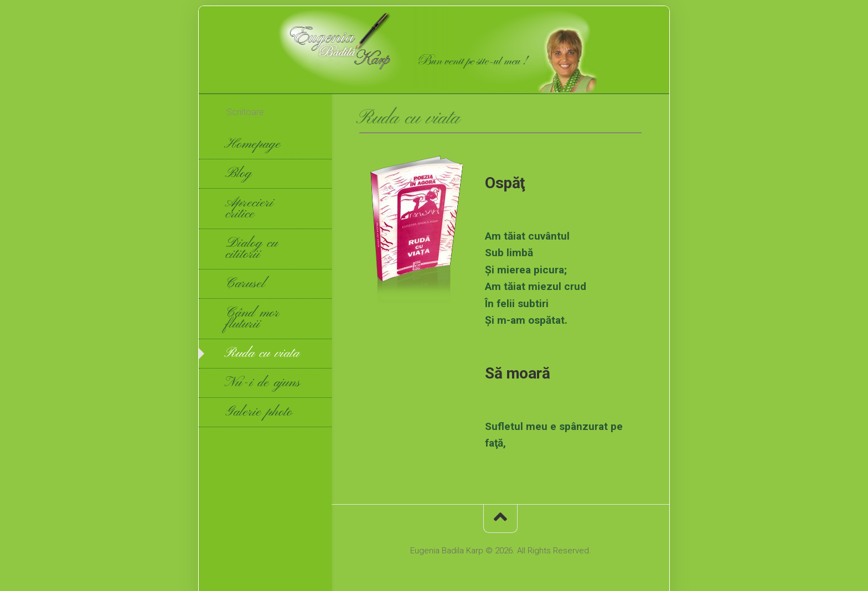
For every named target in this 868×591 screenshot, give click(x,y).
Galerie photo (260, 412)
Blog (239, 174)
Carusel (246, 284)
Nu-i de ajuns (264, 383)
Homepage (254, 144)
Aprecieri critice (250, 209)
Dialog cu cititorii (252, 249)
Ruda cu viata (263, 354)
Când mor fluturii (253, 319)
